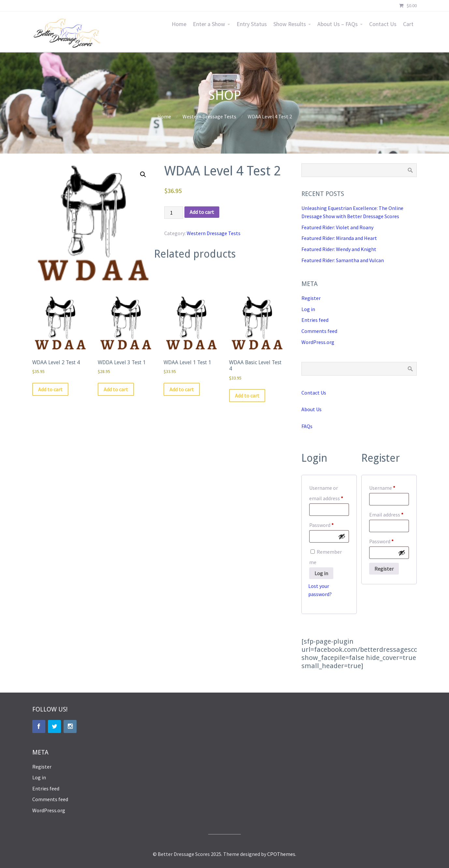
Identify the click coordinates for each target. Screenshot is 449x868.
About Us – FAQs (338, 24)
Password (329, 524)
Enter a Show (209, 24)
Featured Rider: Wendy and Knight (339, 249)
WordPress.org (318, 342)
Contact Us (383, 24)
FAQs (307, 426)
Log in (308, 309)
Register (311, 298)
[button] (143, 174)
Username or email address (329, 493)
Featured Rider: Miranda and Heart (339, 238)
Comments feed (319, 331)
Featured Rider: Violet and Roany (337, 227)
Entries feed (315, 320)
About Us (311, 409)
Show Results (290, 24)
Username (389, 487)
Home (179, 24)
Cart (408, 24)
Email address (389, 514)
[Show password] (342, 536)
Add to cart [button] (50, 389)
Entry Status (252, 24)
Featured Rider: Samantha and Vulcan (343, 260)
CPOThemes (281, 854)
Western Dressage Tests (209, 116)
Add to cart (202, 212)
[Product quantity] (174, 213)
